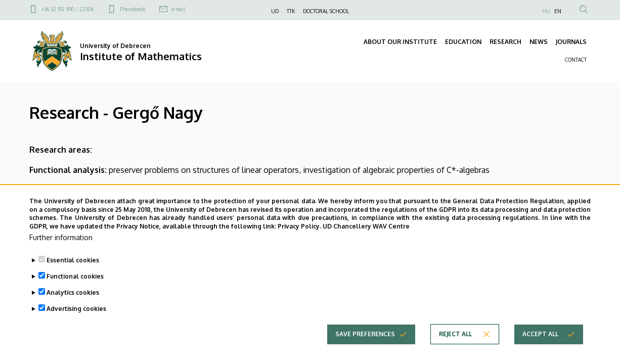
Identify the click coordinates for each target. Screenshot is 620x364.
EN (558, 11)
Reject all (455, 334)
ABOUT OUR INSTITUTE (400, 42)
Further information (61, 237)
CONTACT (576, 60)
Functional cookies (75, 276)
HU (546, 11)
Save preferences (365, 334)
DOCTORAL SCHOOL (326, 11)
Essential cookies (73, 260)
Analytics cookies (73, 292)
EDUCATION (463, 42)
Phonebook (132, 9)
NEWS (539, 42)
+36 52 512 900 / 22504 (68, 9)
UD (275, 11)
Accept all (540, 334)
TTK (291, 11)
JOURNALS (571, 42)
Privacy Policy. (299, 226)
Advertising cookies (76, 309)
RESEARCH (505, 42)
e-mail (178, 9)
